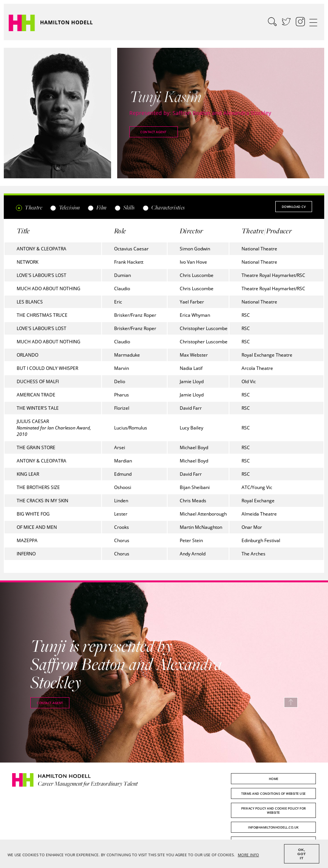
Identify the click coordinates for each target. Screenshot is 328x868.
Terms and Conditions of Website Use (273, 793)
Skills (124, 207)
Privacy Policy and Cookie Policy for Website (274, 810)
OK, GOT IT (301, 854)
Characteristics (163, 207)
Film (97, 207)
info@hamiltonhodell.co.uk (273, 827)
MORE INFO (248, 855)
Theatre (29, 207)
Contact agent (153, 132)
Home (274, 779)
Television (65, 207)
